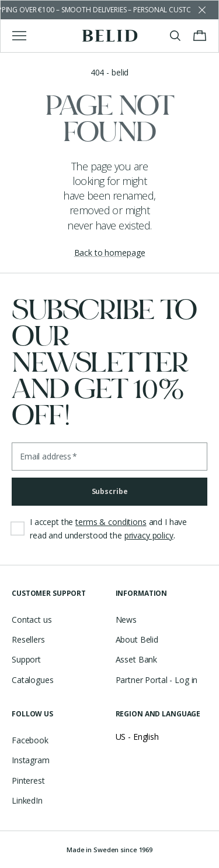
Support (26, 659)
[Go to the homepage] (109, 36)
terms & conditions (111, 522)
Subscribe (110, 491)
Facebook (30, 740)
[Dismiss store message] (202, 10)
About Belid (137, 639)
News (126, 620)
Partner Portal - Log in (157, 680)
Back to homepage (110, 253)
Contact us (32, 620)
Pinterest (28, 780)
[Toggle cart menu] (200, 36)
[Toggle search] (175, 36)
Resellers (28, 639)
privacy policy (149, 535)
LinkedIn (27, 800)
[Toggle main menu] (19, 36)
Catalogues (33, 680)
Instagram (31, 760)
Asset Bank (137, 659)
